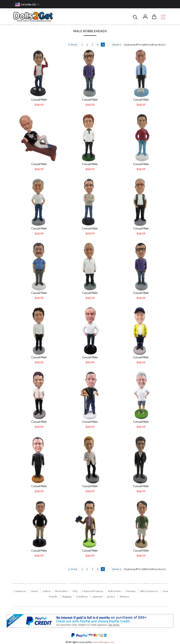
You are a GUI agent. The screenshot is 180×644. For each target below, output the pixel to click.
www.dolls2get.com (103, 642)
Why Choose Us (149, 591)
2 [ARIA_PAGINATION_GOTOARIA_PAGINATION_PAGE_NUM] (87, 45)
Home (34, 591)
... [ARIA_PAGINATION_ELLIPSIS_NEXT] (108, 45)
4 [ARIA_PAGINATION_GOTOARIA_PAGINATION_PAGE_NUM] (98, 45)
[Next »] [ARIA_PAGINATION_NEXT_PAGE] (117, 45)
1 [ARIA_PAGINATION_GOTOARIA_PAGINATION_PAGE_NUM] (82, 45)
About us (124, 597)
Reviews (131, 591)
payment (98, 597)
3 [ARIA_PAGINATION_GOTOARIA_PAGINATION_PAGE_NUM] (92, 45)
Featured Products (93, 591)
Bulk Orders (115, 591)
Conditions (82, 597)
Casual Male (39, 99)
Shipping (67, 597)
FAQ (75, 591)
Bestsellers (62, 591)
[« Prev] (73, 45)
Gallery (47, 591)
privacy (111, 597)
